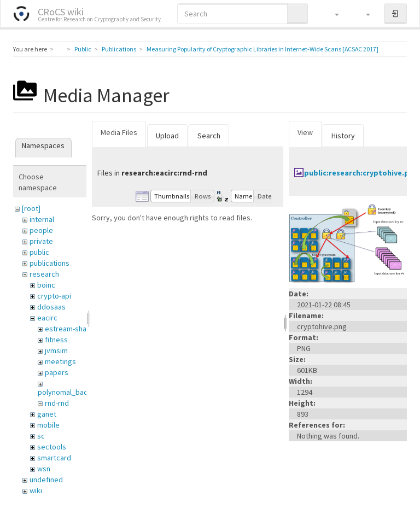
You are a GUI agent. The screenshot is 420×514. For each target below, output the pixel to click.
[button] (332, 14)
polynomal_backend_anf (78, 392)
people (41, 230)
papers (57, 372)
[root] (31, 208)
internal (42, 219)
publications (49, 263)
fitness (56, 340)
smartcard (54, 458)
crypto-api (54, 296)
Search (209, 136)
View (305, 132)
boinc (46, 285)
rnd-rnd (57, 403)
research (44, 274)
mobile (48, 425)
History (343, 136)
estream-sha (66, 329)
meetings (60, 361)
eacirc (47, 318)
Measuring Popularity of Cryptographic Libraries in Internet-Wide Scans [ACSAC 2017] (262, 49)
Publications (119, 49)
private (41, 241)
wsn (44, 469)
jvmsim (56, 351)
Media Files (119, 132)
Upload (167, 136)
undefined (46, 480)
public (39, 252)
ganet (47, 414)
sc (41, 436)
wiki (36, 490)
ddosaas (51, 307)
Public (83, 49)
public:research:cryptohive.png (361, 173)
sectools (52, 447)
